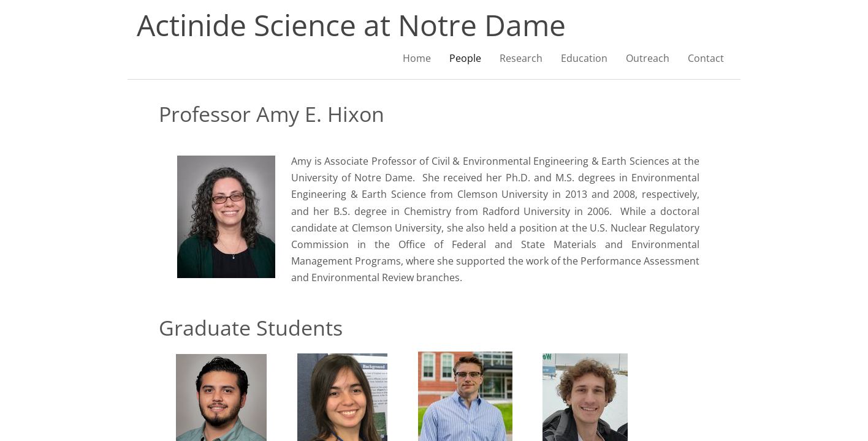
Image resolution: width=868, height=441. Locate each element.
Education (584, 58)
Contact (706, 58)
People (465, 58)
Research (521, 58)
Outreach (648, 58)
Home (417, 58)
